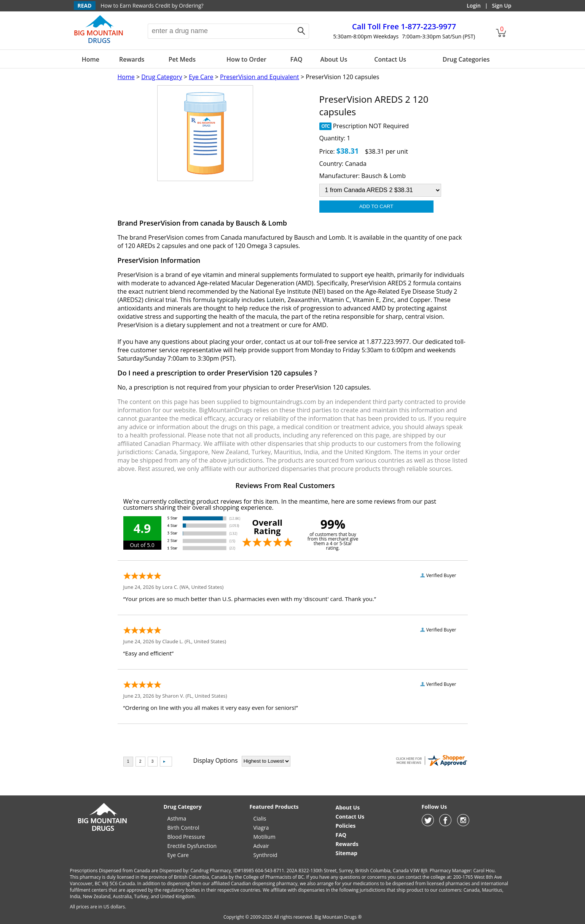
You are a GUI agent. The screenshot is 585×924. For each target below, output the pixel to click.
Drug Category (162, 77)
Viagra (261, 828)
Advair (261, 846)
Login (474, 6)
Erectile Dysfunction (192, 846)
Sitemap (347, 853)
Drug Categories (466, 59)
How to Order (246, 59)
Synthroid (265, 855)
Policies (346, 826)
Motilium (265, 837)
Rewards (132, 59)
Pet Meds (182, 59)
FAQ (296, 59)
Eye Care (201, 77)
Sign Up (501, 6)
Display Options (216, 760)
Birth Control (183, 828)
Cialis (260, 818)
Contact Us (390, 59)
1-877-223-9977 (404, 26)
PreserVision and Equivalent (260, 77)
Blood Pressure (186, 837)
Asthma (177, 818)
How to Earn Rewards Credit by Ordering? (152, 6)
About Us (334, 59)
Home (91, 59)
